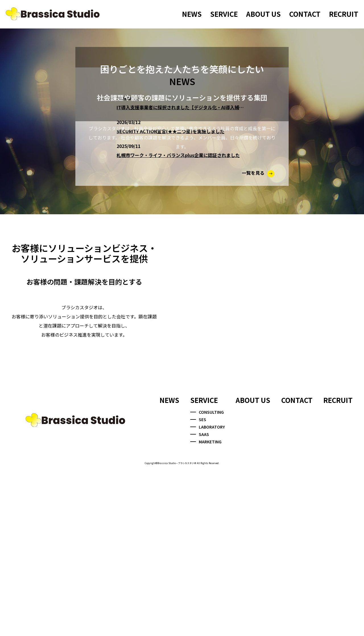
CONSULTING (207, 577)
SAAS (200, 599)
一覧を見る (258, 334)
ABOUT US (263, 14)
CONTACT (305, 14)
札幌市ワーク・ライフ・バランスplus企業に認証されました (178, 317)
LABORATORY (208, 592)
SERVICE (224, 14)
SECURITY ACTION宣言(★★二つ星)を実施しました (170, 293)
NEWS (192, 14)
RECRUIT (344, 14)
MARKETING (206, 606)
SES (198, 584)
